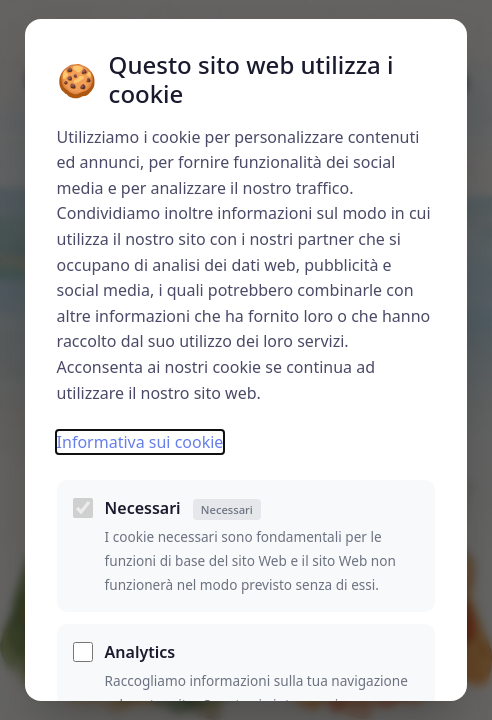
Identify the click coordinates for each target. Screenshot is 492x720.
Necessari (183, 508)
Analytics (140, 652)
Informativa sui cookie (140, 442)
